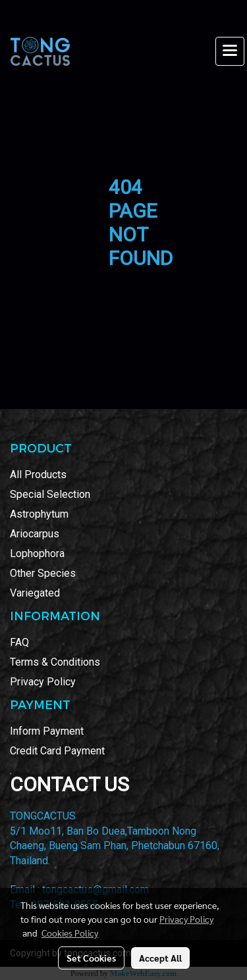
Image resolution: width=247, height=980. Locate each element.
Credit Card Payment (57, 751)
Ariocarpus (35, 534)
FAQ (19, 642)
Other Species (43, 573)
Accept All (160, 958)
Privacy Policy (43, 682)
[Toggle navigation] (230, 51)
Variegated (35, 593)
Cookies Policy (70, 933)
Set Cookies (91, 958)
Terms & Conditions (55, 662)
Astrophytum (39, 514)
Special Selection (50, 494)
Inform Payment (47, 731)
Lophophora (37, 553)
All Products (38, 475)
